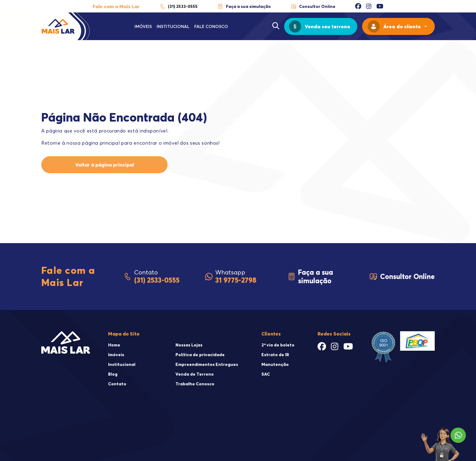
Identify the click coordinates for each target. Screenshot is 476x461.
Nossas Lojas (189, 345)
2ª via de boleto (278, 345)
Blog (113, 374)
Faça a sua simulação (244, 6)
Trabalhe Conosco (195, 384)
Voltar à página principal (105, 165)
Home (114, 345)
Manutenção (275, 364)
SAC (266, 374)
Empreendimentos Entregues (207, 364)
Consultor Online (313, 6)
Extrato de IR (275, 355)
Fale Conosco (211, 26)
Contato (117, 384)
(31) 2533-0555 (178, 6)
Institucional (173, 26)
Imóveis (143, 26)
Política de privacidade (200, 355)
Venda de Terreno (195, 374)
